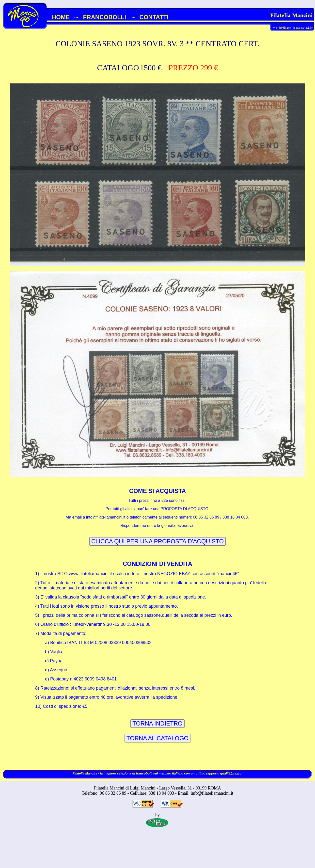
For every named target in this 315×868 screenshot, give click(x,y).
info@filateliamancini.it (106, 517)
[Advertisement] (157, 852)
